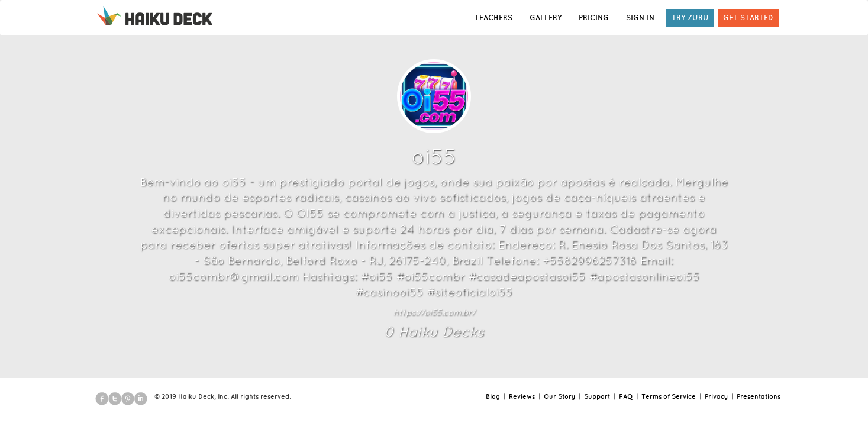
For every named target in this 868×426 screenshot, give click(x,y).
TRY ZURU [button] (690, 17)
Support (597, 396)
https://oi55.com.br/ (434, 312)
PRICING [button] (594, 17)
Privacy (716, 396)
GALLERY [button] (546, 17)
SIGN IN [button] (640, 17)
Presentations (759, 396)
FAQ (626, 396)
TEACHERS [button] (493, 17)
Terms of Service (669, 396)
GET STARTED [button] (748, 17)
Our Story (559, 396)
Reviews (522, 396)
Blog (493, 396)
